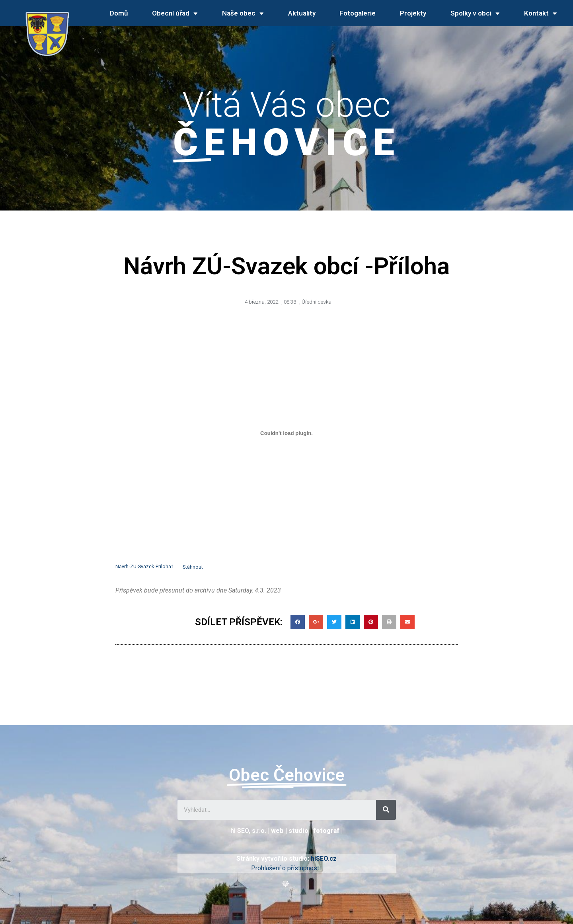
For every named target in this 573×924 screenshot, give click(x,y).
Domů (119, 13)
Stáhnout (193, 567)
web (277, 831)
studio (298, 831)
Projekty (413, 13)
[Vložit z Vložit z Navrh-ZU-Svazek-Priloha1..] (286, 433)
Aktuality (302, 13)
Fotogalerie (358, 13)
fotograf (326, 831)
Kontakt (541, 13)
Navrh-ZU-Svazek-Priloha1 (145, 567)
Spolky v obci (475, 13)
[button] (287, 884)
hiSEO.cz (324, 859)
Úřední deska (317, 302)
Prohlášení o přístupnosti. (286, 868)
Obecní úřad (175, 13)
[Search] (386, 810)
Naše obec (243, 13)
